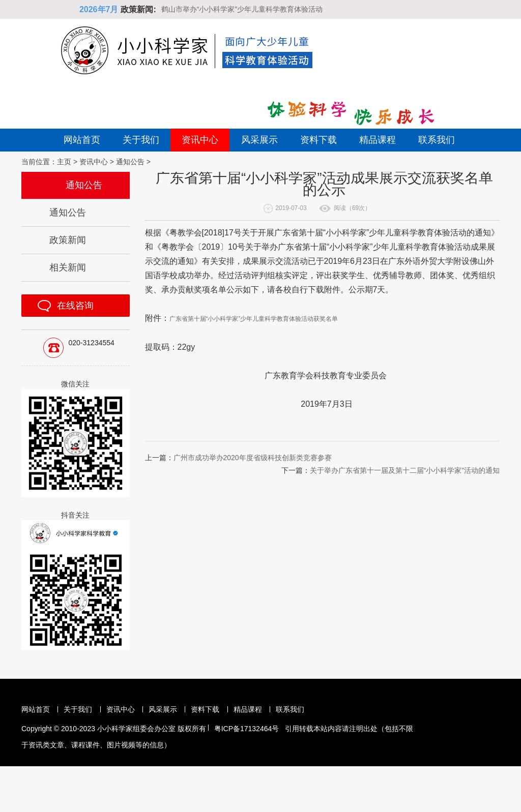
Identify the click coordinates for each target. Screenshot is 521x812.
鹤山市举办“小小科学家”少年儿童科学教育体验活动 (242, 9)
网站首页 (82, 140)
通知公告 (130, 162)
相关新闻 (68, 267)
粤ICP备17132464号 (247, 729)
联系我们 (437, 140)
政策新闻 (68, 240)
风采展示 (259, 140)
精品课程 (378, 140)
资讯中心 (200, 140)
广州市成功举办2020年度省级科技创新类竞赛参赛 (253, 458)
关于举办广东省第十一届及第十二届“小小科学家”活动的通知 (405, 470)
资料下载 (319, 140)
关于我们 (141, 140)
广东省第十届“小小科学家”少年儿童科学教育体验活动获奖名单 (254, 319)
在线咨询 (75, 306)
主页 (64, 162)
